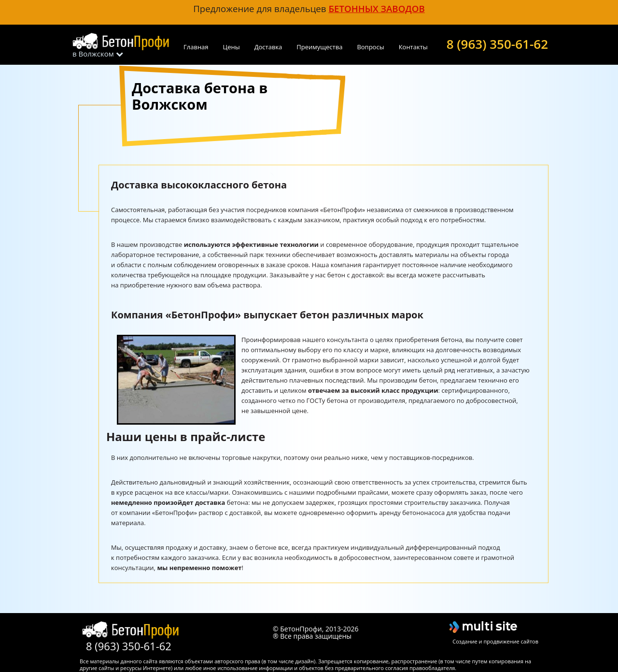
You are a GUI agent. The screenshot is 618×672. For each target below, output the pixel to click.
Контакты (413, 47)
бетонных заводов (376, 8)
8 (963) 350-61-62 (497, 43)
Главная (196, 47)
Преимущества (319, 47)
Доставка (268, 47)
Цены (232, 47)
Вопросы (370, 47)
